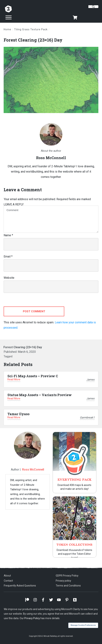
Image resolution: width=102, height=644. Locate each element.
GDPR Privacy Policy (67, 576)
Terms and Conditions (68, 586)
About (7, 576)
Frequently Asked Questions (20, 586)
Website (9, 278)
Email (8, 256)
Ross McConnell (33, 470)
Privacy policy (63, 581)
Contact (8, 581)
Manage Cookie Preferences (83, 625)
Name (8, 235)
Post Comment (34, 311)
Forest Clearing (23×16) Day (33, 40)
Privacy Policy (32, 618)
